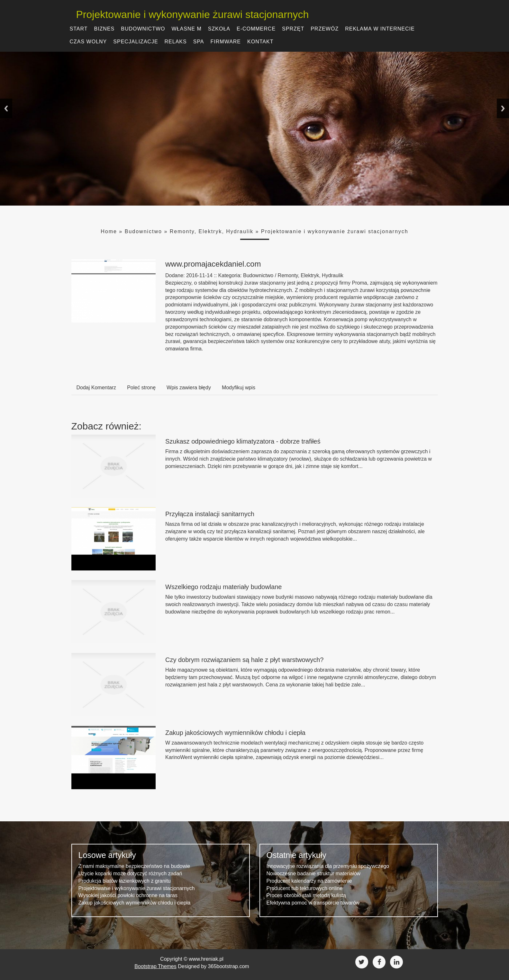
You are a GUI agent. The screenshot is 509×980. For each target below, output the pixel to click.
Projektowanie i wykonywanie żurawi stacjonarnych (188, 14)
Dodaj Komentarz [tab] (96, 388)
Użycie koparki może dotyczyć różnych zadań (130, 874)
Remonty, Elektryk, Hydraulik (212, 231)
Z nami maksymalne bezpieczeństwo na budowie (134, 866)
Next (503, 108)
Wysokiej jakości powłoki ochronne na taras (128, 895)
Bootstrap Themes (155, 966)
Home (109, 231)
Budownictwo (143, 231)
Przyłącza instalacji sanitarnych (210, 514)
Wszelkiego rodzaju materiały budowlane (223, 587)
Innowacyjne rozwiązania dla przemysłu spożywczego (328, 866)
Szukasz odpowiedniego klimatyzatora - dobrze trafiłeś (243, 441)
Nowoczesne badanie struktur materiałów (314, 874)
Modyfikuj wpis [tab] (239, 388)
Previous (6, 108)
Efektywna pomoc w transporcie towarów (313, 903)
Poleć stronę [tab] (141, 388)
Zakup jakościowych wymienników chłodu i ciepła (235, 733)
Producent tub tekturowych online (305, 888)
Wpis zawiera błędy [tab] (189, 388)
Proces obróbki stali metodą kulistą (306, 895)
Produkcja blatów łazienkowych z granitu (125, 881)
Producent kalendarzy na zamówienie (309, 881)
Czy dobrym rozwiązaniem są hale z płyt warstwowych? (244, 660)
